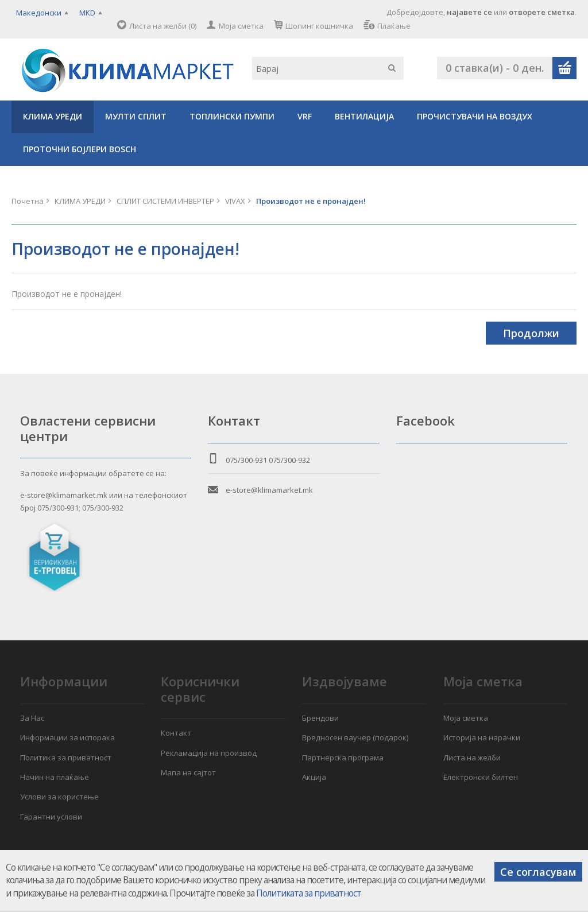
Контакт (176, 733)
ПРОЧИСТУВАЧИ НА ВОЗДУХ (475, 116)
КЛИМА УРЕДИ (53, 116)
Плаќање (394, 26)
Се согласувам (538, 872)
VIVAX (235, 201)
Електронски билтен (481, 777)
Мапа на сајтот (188, 772)
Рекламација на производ (209, 753)
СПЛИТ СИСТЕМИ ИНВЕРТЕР (165, 201)
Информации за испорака (67, 737)
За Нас (32, 718)
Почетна (28, 201)
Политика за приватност (66, 758)
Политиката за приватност (309, 893)
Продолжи (531, 333)
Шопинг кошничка (319, 26)
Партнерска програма (343, 758)
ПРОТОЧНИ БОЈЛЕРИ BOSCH (80, 149)
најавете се (469, 12)
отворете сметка (542, 12)
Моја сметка (241, 26)
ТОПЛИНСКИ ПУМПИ (232, 116)
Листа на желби (472, 758)
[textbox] (328, 68)
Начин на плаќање (55, 777)
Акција (314, 777)
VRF (305, 116)
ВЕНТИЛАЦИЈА (364, 116)
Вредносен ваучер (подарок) (355, 737)
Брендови (320, 718)
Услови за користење (59, 797)
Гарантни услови (51, 817)
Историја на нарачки (482, 737)
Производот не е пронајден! (311, 201)
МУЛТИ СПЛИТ (136, 116)
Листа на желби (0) (163, 26)
